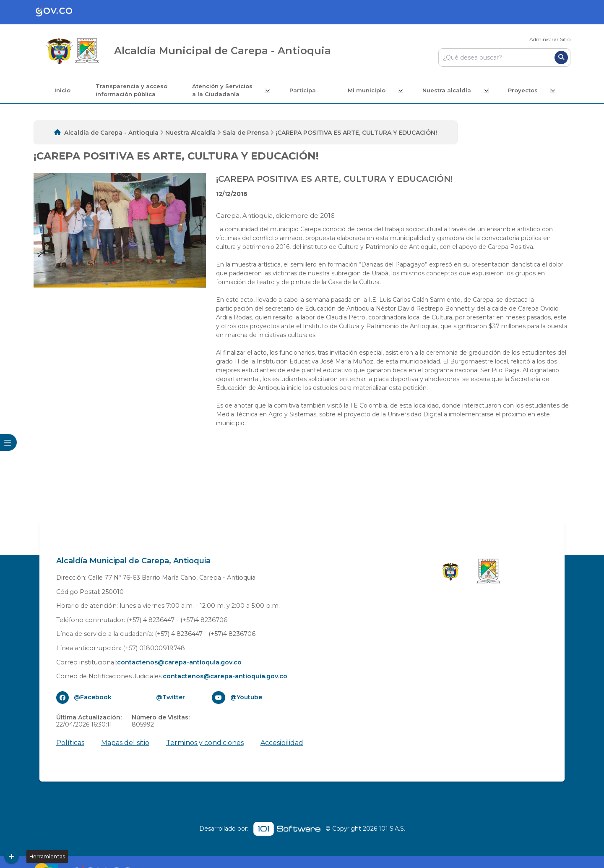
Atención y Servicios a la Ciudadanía (224, 90)
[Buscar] (561, 58)
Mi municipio (368, 90)
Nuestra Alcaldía (190, 133)
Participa (304, 90)
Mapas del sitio (125, 743)
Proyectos (522, 90)
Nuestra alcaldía (447, 90)
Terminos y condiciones (205, 743)
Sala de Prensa (246, 133)
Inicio (64, 90)
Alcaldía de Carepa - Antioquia (111, 133)
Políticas (70, 743)
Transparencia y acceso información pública (133, 90)
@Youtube (246, 697)
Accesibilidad (282, 743)
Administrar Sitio (550, 39)
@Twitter (171, 697)
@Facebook (93, 697)
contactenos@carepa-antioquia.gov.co (179, 662)
